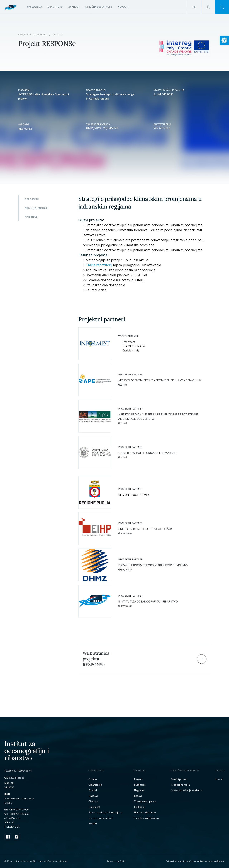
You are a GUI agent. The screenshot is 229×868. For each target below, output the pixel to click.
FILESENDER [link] (12, 827)
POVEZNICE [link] (31, 217)
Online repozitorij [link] (99, 265)
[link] (224, 40)
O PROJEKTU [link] (32, 199)
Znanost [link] (42, 35)
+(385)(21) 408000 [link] (19, 810)
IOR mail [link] (9, 822)
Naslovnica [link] (25, 35)
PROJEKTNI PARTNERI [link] (36, 208)
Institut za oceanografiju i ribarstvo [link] (27, 751)
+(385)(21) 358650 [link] (19, 814)
